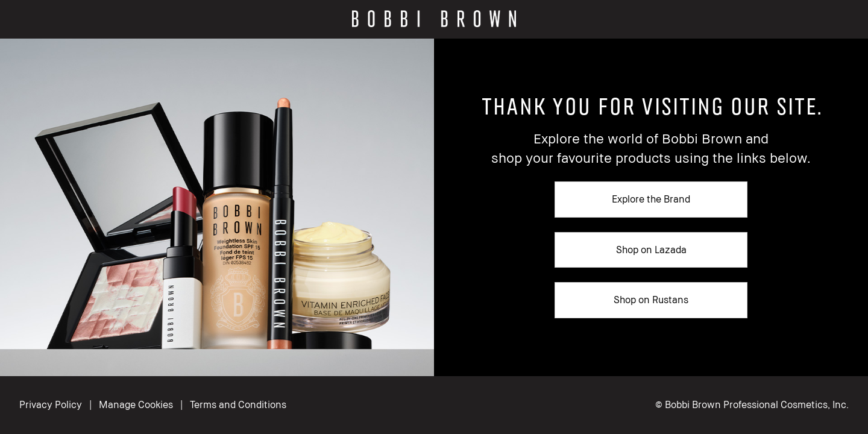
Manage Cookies (137, 404)
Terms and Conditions (238, 404)
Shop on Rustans (651, 300)
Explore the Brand (651, 199)
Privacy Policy (51, 404)
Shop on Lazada (651, 250)
